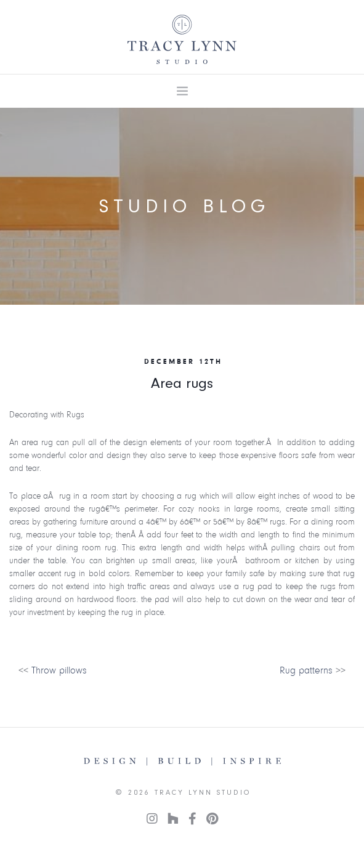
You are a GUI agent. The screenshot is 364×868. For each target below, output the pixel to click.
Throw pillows (59, 670)
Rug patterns (306, 670)
